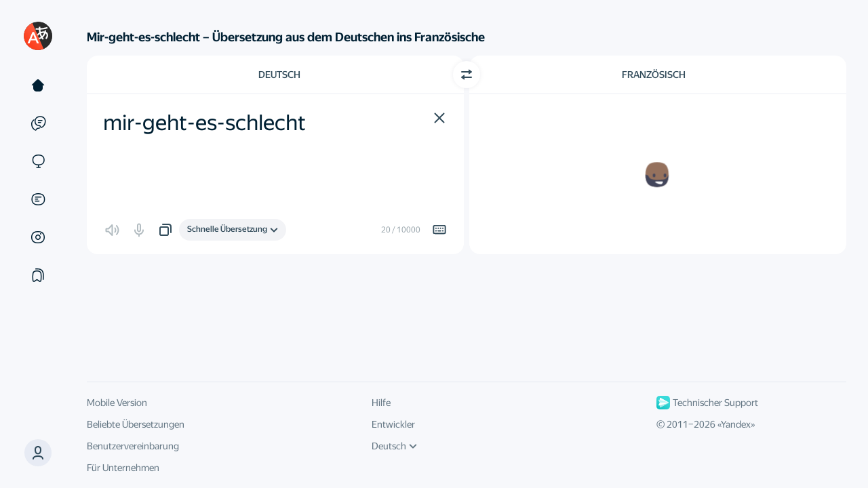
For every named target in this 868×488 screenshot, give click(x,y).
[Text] (38, 85)
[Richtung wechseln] (467, 75)
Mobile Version (117, 403)
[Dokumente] (38, 199)
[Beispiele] (38, 123)
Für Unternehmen (123, 468)
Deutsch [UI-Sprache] (394, 446)
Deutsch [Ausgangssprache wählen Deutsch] (279, 75)
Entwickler (393, 424)
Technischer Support (707, 403)
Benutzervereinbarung (133, 446)
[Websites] (38, 161)
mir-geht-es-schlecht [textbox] (204, 123)
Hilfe (381, 403)
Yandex (736, 424)
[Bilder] (38, 237)
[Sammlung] (38, 275)
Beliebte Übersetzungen (136, 424)
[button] (38, 453)
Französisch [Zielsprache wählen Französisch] (654, 75)
